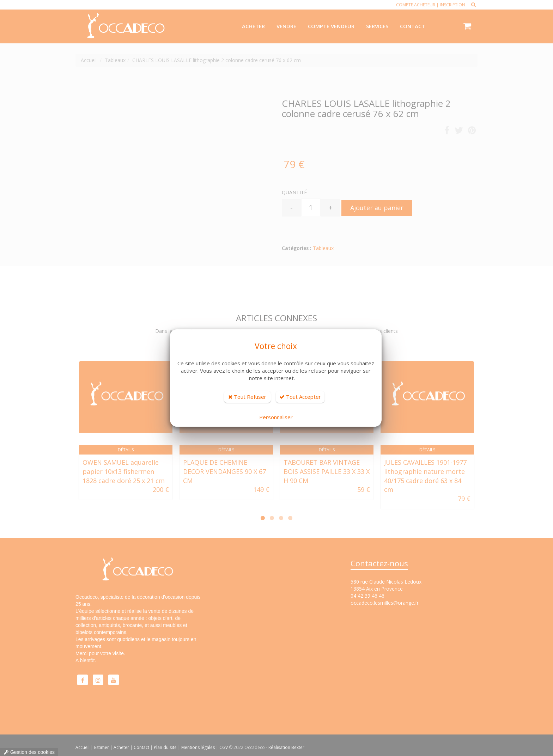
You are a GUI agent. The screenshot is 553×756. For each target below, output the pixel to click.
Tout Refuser (247, 397)
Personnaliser (276, 417)
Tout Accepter (300, 397)
